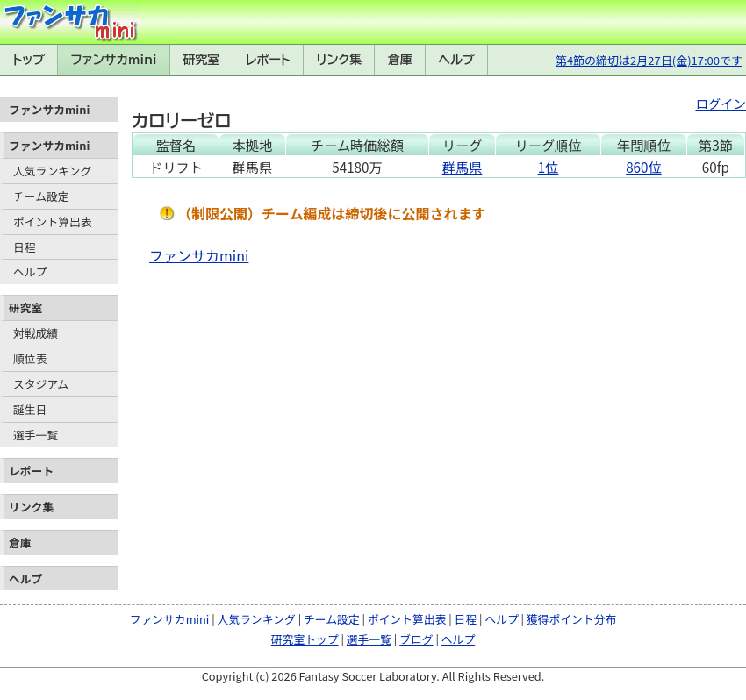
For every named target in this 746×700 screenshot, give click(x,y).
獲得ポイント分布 (571, 619)
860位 (643, 167)
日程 (25, 247)
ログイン (721, 103)
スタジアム (41, 384)
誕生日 (30, 409)
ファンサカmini (114, 60)
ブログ (416, 639)
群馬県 (463, 167)
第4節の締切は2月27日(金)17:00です (649, 60)
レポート (268, 60)
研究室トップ (305, 639)
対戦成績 (36, 333)
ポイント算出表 (53, 221)
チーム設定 (41, 196)
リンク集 (339, 60)
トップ (29, 60)
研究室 (201, 60)
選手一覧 (36, 435)
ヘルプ (457, 60)
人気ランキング (52, 171)
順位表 (30, 358)
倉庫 (400, 60)
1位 (549, 167)
